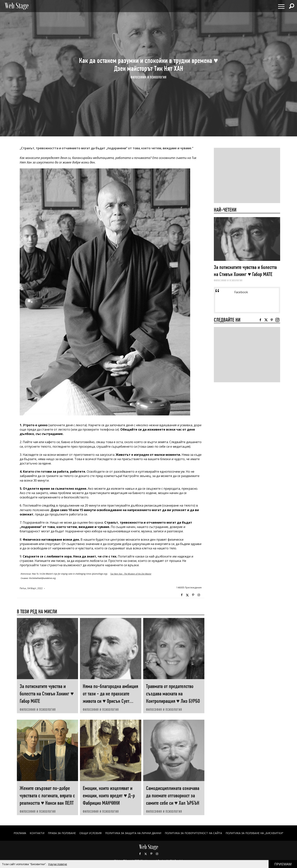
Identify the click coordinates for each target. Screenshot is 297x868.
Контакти (37, 833)
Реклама (20, 833)
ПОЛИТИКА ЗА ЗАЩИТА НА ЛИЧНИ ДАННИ (133, 833)
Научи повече (58, 864)
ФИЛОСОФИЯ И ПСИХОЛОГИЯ (148, 77)
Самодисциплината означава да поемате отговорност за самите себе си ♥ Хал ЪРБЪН (173, 796)
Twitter (187, 595)
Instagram (199, 595)
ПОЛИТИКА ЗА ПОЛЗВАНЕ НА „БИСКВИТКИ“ (254, 833)
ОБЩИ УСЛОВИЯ (90, 833)
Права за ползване (62, 833)
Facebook (182, 595)
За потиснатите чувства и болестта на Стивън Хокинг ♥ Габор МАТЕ (47, 694)
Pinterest (151, 854)
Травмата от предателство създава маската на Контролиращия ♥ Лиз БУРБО (173, 694)
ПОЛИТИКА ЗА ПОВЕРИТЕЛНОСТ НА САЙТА (193, 833)
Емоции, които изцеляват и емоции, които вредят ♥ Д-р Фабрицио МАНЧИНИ (109, 796)
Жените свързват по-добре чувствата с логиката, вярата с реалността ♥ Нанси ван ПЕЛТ (47, 796)
